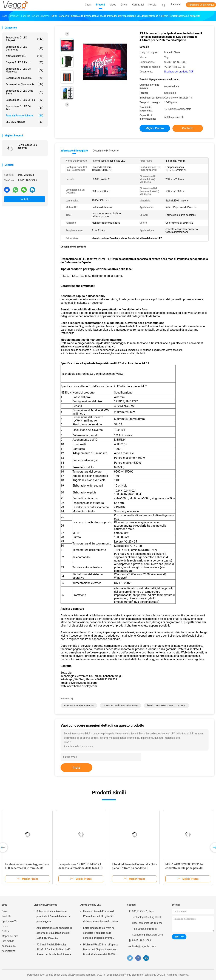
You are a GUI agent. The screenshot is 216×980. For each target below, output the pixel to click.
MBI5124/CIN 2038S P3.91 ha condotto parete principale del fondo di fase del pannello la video (187, 868)
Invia (76, 768)
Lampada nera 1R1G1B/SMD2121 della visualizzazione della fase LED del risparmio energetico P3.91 (81, 868)
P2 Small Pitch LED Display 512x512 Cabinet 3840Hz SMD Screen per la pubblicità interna (54, 950)
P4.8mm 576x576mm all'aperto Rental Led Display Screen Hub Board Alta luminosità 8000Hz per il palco (101, 950)
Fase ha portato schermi (25, 116)
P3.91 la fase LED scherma (27, 146)
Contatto (24, 199)
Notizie (6, 931)
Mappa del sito (10, 936)
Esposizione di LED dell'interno (25, 48)
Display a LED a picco (25, 62)
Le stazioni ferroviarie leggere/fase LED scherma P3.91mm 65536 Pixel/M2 (27, 868)
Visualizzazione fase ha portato (79, 706)
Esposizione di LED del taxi (25, 108)
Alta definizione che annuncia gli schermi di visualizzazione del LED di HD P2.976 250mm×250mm (54, 933)
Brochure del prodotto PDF (179, 72)
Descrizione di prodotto (106, 151)
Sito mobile (8, 941)
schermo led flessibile (25, 78)
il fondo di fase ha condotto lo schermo (166, 706)
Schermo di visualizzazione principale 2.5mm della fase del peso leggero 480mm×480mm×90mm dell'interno (54, 917)
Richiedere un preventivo (201, 5)
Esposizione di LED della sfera (25, 92)
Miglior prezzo (155, 128)
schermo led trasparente (25, 84)
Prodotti (6, 916)
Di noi (5, 926)
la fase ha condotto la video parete (120, 706)
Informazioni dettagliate (74, 151)
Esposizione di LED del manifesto (25, 70)
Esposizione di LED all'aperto (25, 39)
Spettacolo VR (10, 921)
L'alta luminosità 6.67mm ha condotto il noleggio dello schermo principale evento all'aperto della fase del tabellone (101, 933)
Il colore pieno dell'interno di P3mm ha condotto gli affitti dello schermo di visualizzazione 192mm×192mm (101, 917)
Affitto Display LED (25, 56)
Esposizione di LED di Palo (25, 100)
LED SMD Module (25, 122)
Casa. (5, 911)
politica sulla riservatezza (9, 948)
